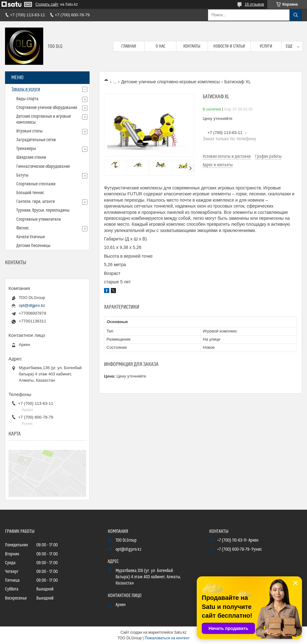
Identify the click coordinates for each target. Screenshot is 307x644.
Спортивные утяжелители (39, 219)
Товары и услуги (26, 89)
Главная (129, 46)
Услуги (266, 46)
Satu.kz (180, 632)
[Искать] (296, 15)
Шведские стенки (31, 157)
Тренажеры (26, 149)
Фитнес (23, 228)
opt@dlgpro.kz (32, 305)
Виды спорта (27, 99)
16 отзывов (254, 4)
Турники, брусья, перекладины (43, 210)
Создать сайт (47, 4)
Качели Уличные (31, 237)
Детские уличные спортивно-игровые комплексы (171, 82)
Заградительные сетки (36, 140)
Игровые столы (29, 131)
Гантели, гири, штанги (36, 202)
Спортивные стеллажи (36, 184)
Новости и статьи (229, 46)
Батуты (22, 175)
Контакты (192, 46)
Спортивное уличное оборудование (47, 108)
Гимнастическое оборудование (43, 167)
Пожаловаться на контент (167, 638)
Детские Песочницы (33, 246)
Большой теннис (30, 193)
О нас (161, 46)
